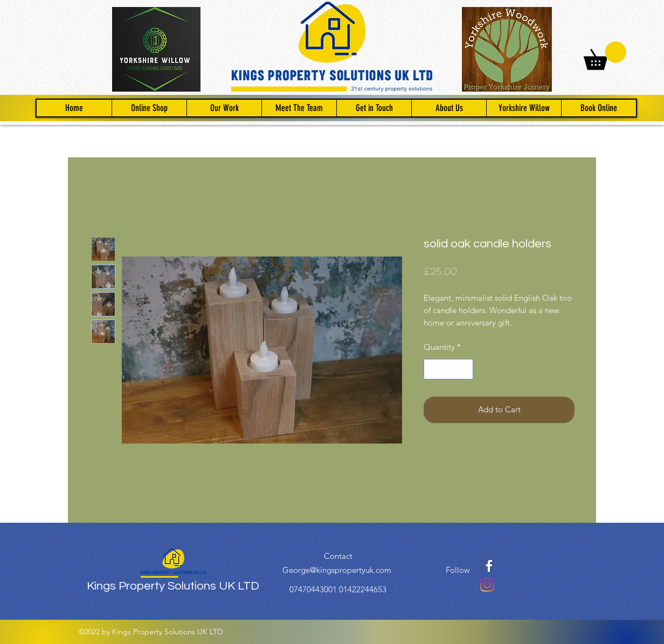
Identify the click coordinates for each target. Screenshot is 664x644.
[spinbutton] (449, 369)
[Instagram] (487, 585)
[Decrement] (433, 369)
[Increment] (465, 369)
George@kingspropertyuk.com (337, 570)
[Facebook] (487, 565)
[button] (605, 56)
